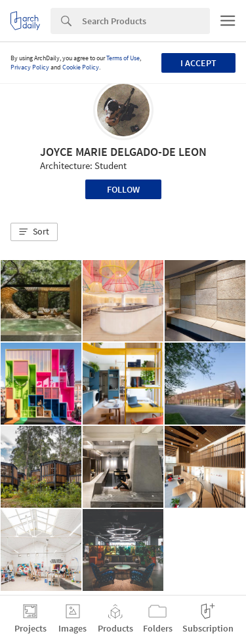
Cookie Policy (81, 67)
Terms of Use (123, 58)
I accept (198, 63)
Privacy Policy (30, 67)
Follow (123, 189)
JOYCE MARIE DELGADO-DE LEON (123, 152)
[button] (34, 232)
